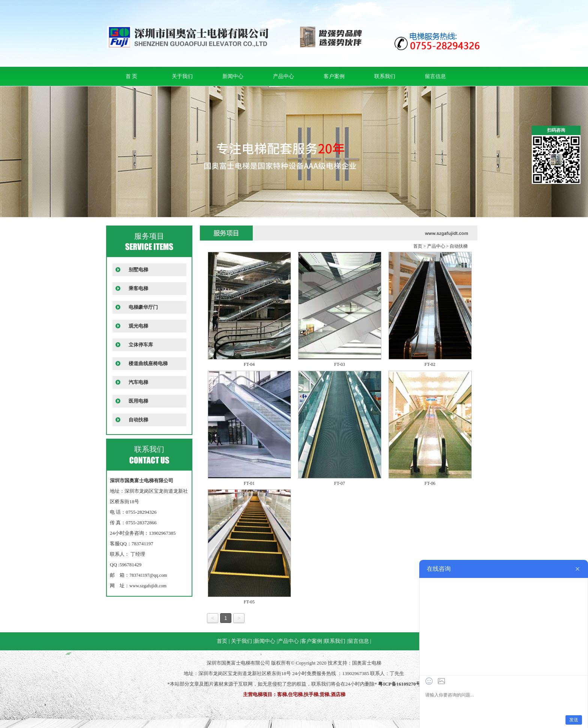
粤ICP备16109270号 (399, 684)
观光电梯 (138, 326)
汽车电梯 (138, 382)
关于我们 (182, 76)
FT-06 (430, 483)
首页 (418, 246)
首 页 (132, 76)
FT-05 (249, 602)
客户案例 (334, 76)
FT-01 (249, 483)
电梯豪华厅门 (143, 307)
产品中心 (283, 76)
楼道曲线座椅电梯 (148, 363)
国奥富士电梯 (367, 663)
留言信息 (435, 76)
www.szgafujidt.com (148, 586)
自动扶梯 (138, 420)
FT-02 (430, 364)
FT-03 (340, 364)
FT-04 (249, 364)
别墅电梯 (138, 270)
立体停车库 (141, 345)
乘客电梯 (138, 288)
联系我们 (385, 76)
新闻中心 (233, 76)
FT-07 (340, 483)
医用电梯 (138, 401)
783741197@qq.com (148, 575)
